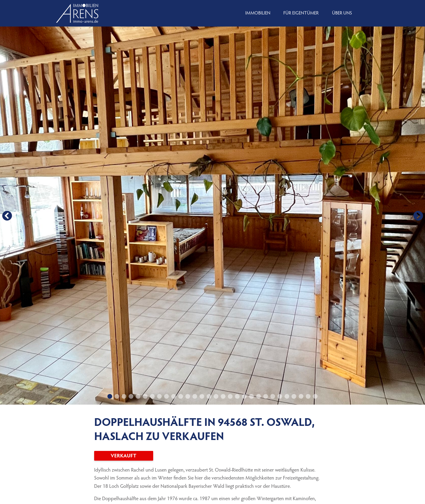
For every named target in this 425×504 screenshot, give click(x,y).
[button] (7, 216)
